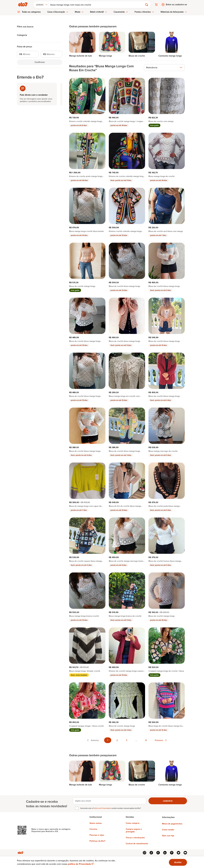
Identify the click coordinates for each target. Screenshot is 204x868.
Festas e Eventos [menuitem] (144, 12)
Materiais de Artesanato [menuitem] (174, 12)
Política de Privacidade (102, 808)
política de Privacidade (81, 864)
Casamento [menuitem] (121, 12)
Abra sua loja (168, 835)
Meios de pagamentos (172, 824)
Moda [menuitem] (79, 12)
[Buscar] (98, 5)
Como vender (168, 829)
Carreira (93, 829)
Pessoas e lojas (97, 835)
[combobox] (42, 5)
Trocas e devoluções (135, 837)
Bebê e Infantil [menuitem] (99, 12)
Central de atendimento (137, 843)
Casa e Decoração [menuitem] (58, 12)
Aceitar (178, 862)
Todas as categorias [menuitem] (31, 12)
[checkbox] (77, 808)
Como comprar (133, 823)
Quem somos (96, 823)
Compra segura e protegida (134, 830)
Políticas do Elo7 (97, 841)
